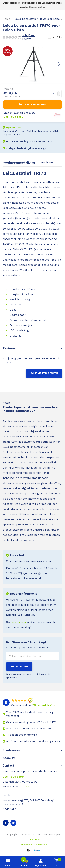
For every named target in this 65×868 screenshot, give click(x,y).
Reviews (32, 348)
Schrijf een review (29, 37)
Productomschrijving (19, 162)
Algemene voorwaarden (34, 845)
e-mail (25, 787)
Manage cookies (37, 7)
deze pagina (18, 622)
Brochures (47, 162)
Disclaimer (34, 840)
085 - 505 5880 (13, 777)
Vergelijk (57, 37)
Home (6, 19)
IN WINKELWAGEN (32, 104)
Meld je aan (19, 666)
